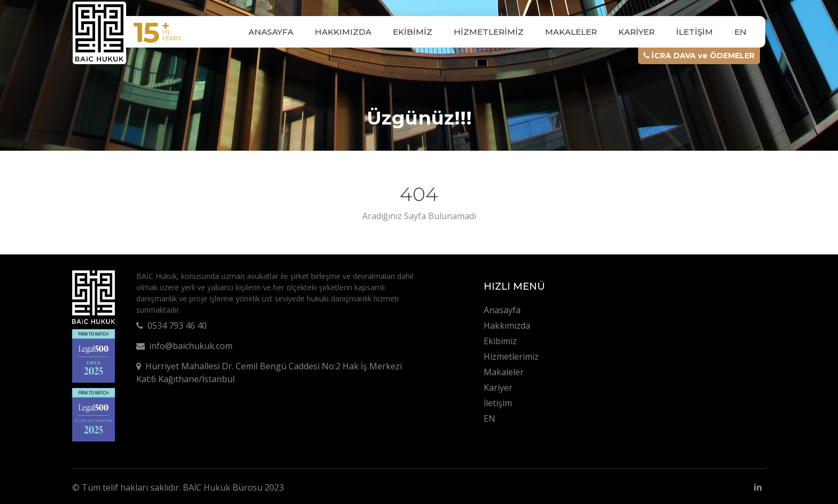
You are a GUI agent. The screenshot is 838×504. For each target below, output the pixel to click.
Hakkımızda (343, 32)
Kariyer (637, 32)
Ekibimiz (413, 32)
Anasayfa (271, 32)
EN (740, 32)
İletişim (695, 32)
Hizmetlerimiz (489, 32)
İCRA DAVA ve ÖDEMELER (699, 56)
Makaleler (571, 32)
